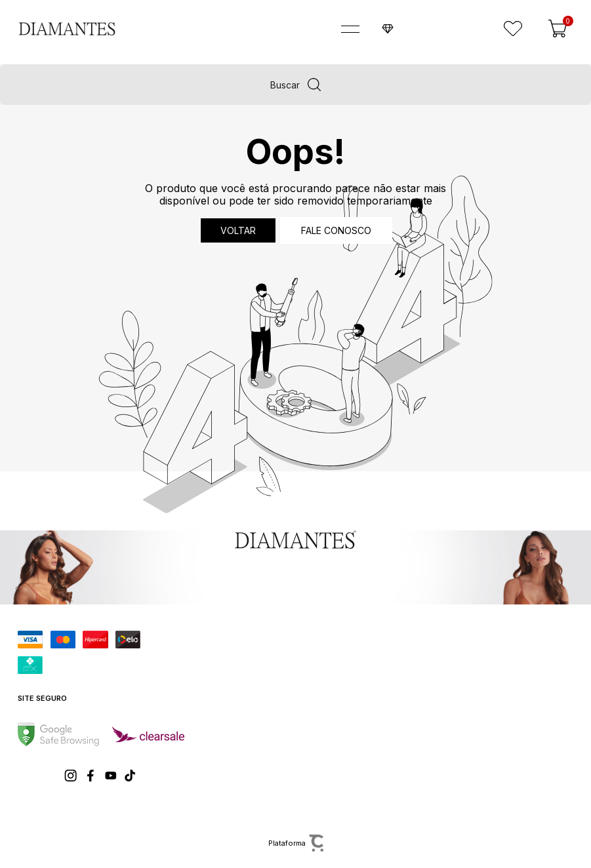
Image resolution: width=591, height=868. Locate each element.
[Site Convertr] (295, 843)
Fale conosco (336, 230)
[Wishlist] (513, 29)
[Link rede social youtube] (111, 776)
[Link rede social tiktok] (131, 776)
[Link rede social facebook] (91, 776)
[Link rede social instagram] (71, 776)
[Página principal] (58, 29)
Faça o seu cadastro (432, 29)
